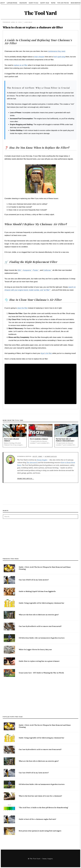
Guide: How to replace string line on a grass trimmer (39, 661)
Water (53, 3)
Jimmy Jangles (42, 460)
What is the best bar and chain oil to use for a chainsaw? (40, 796)
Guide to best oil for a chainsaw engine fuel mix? (37, 819)
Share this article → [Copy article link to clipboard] (26, 478)
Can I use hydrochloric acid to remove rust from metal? (40, 626)
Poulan (35, 270)
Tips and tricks (63, 3)
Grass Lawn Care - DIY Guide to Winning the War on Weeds (41, 673)
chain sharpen (39, 57)
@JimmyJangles (51, 456)
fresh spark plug (59, 57)
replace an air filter (21, 65)
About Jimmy (37, 456)
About (3, 3)
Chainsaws (23, 3)
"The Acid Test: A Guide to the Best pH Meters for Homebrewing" (44, 808)
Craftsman (47, 270)
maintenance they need (56, 51)
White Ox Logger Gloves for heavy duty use (35, 650)
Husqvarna (27, 270)
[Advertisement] (40, 539)
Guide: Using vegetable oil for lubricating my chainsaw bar (41, 603)
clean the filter (22, 308)
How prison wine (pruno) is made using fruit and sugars (40, 831)
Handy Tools (34, 3)
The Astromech (32, 463)
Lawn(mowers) (12, 3)
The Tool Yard (40, 13)
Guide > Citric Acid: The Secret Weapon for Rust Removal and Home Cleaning (45, 568)
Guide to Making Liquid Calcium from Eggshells (37, 591)
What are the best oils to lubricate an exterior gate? (39, 615)
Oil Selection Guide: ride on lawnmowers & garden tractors (42, 638)
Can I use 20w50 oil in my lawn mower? (34, 580)
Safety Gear (45, 3)
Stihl (19, 270)
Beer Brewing (76, 3)
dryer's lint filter (46, 353)
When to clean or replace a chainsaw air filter (33, 27)
